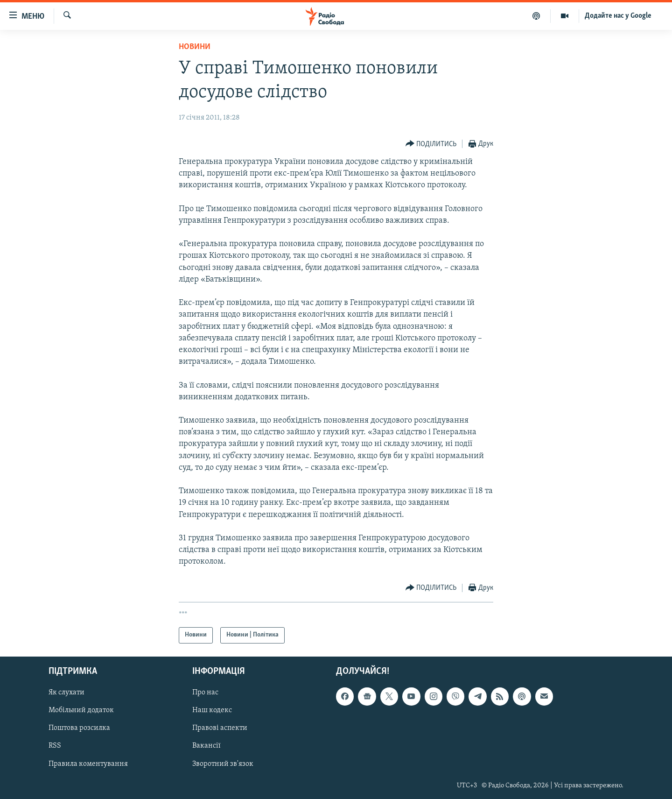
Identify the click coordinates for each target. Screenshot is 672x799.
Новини (195, 47)
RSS (55, 746)
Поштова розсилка (79, 728)
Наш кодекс (212, 710)
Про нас (205, 693)
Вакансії (206, 746)
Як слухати (66, 693)
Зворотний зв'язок (223, 764)
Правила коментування (88, 764)
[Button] (431, 144)
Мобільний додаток (81, 710)
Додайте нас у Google (618, 16)
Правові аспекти (220, 728)
